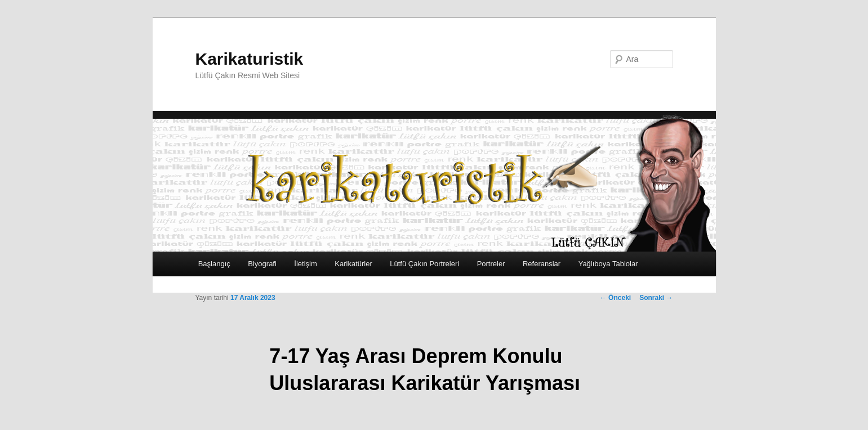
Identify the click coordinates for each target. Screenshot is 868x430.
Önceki (615, 298)
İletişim (305, 264)
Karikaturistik (250, 59)
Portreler (491, 264)
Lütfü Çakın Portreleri (424, 264)
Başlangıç (214, 264)
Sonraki (656, 298)
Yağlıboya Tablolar (608, 264)
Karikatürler (353, 264)
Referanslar (542, 264)
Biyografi (262, 264)
